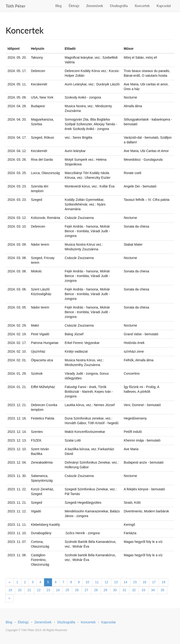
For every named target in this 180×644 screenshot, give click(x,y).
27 (86, 590)
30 (115, 590)
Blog (58, 6)
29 (105, 590)
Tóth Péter (16, 5)
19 (10, 590)
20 (20, 590)
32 (134, 590)
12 (106, 582)
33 (143, 590)
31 (124, 590)
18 (164, 582)
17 (154, 582)
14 (125, 582)
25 (67, 590)
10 (87, 582)
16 (144, 582)
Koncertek (142, 6)
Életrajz (74, 6)
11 (97, 582)
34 (153, 590)
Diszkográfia (119, 6)
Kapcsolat (164, 6)
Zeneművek (95, 6)
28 (96, 590)
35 (162, 590)
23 (48, 590)
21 (29, 590)
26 (77, 590)
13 (116, 582)
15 (135, 582)
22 (39, 590)
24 (58, 590)
